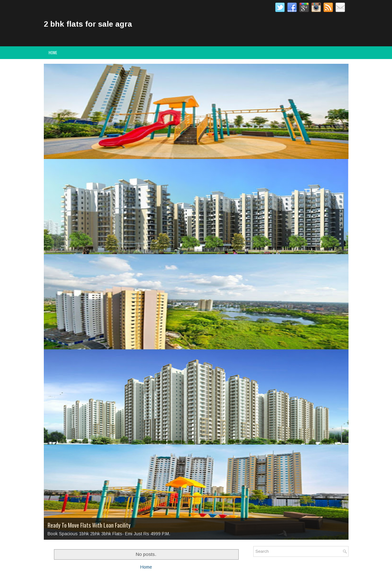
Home (53, 53)
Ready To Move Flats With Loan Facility (89, 525)
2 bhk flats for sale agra (88, 24)
